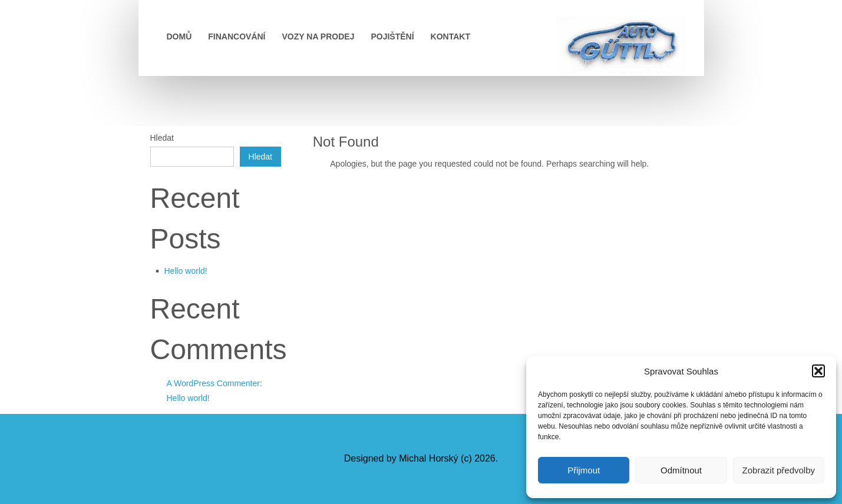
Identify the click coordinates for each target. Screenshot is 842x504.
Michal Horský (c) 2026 (447, 458)
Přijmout (584, 470)
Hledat (162, 138)
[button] (818, 371)
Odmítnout (681, 470)
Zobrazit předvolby (779, 470)
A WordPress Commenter (213, 383)
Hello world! (186, 271)
